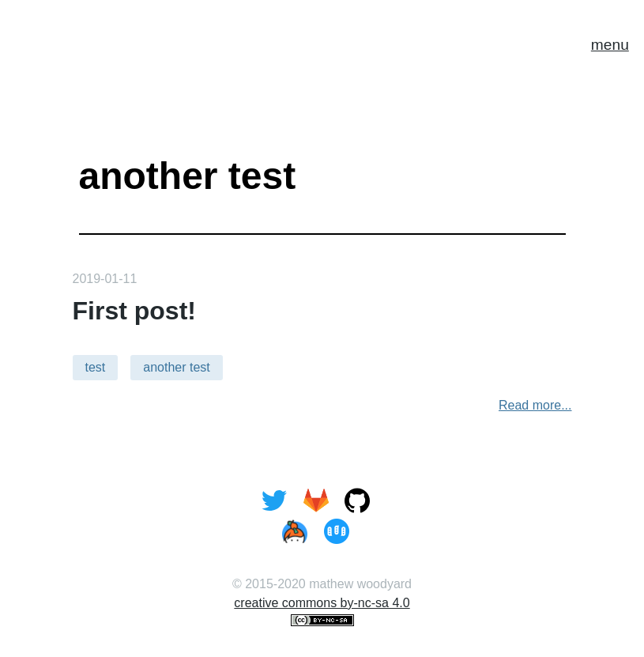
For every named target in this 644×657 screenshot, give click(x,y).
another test (177, 367)
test (96, 367)
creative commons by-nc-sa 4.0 (322, 603)
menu (610, 45)
